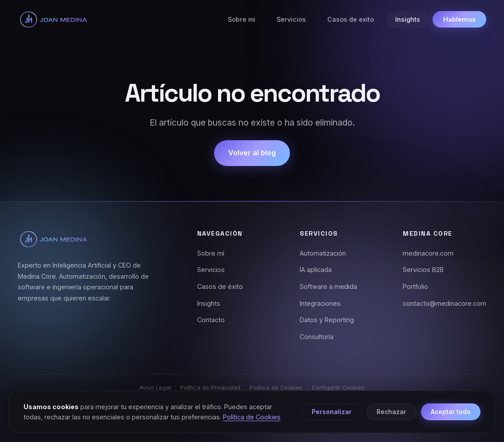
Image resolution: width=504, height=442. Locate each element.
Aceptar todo (451, 412)
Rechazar (391, 412)
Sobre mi (242, 19)
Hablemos (459, 19)
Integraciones (320, 303)
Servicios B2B (423, 270)
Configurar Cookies (338, 388)
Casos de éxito (220, 286)
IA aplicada (316, 270)
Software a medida (328, 286)
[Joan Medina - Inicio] (53, 20)
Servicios (291, 19)
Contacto (211, 320)
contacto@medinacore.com (444, 303)
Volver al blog (252, 153)
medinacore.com (428, 253)
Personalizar (332, 412)
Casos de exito (351, 19)
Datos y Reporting (327, 320)
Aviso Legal (155, 388)
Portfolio (415, 286)
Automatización (323, 253)
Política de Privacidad (210, 388)
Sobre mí (211, 253)
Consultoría (317, 337)
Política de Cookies (276, 388)
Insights (408, 19)
